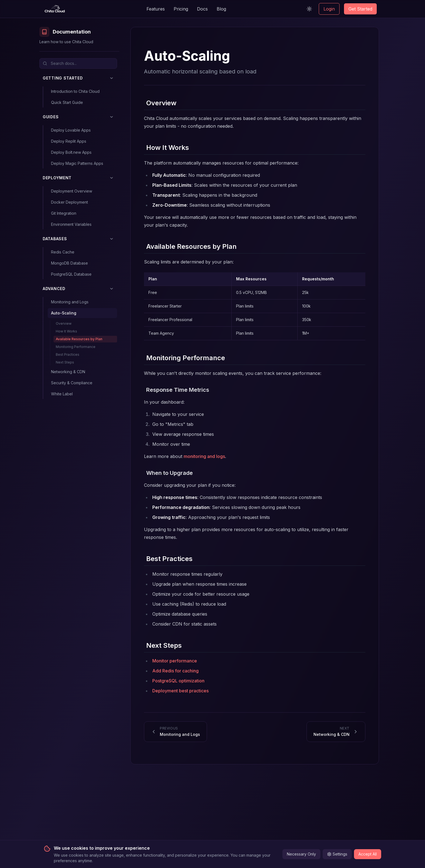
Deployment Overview (72, 191)
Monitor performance (175, 661)
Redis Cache (63, 252)
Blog (221, 9)
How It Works (66, 331)
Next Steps (65, 362)
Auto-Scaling (64, 313)
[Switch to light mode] (309, 9)
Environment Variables (71, 224)
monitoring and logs (204, 456)
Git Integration (64, 213)
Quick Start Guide (67, 102)
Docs (202, 9)
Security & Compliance (72, 383)
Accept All (368, 854)
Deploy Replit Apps (69, 141)
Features (156, 9)
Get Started (360, 9)
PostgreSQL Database (71, 274)
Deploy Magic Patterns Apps (77, 163)
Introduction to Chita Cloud (75, 91)
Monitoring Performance (76, 347)
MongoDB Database (69, 263)
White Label (62, 394)
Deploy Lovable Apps (71, 130)
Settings (337, 854)
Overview (64, 323)
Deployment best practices (180, 691)
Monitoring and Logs (70, 302)
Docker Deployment (69, 202)
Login (329, 9)
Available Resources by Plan (79, 339)
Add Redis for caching (175, 671)
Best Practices (68, 354)
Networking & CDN (68, 372)
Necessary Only (301, 854)
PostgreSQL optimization (178, 681)
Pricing (181, 9)
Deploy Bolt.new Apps (71, 152)
